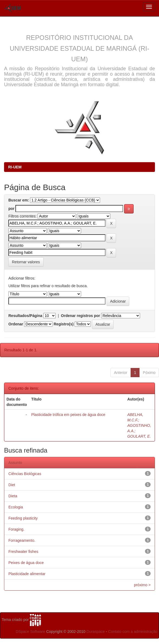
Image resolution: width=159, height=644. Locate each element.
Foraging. (16, 529)
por (11, 209)
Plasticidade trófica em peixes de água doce (68, 415)
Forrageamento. (22, 540)
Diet (12, 485)
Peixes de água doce (26, 563)
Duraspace (96, 632)
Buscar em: (19, 200)
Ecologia (16, 507)
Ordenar (16, 324)
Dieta (13, 496)
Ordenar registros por (80, 316)
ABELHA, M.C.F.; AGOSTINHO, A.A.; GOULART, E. (139, 425)
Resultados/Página (25, 316)
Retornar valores (26, 262)
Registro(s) (64, 324)
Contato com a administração (133, 632)
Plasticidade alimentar (27, 574)
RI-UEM (15, 167)
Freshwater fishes (23, 552)
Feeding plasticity (23, 518)
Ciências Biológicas (25, 474)
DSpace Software (30, 632)
